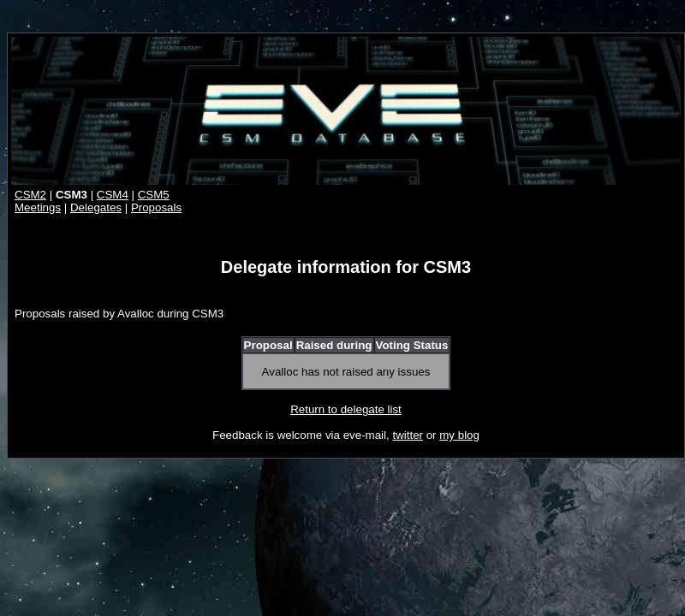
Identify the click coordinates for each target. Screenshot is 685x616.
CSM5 (154, 195)
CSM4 (113, 195)
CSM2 (30, 195)
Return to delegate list (346, 409)
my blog (459, 435)
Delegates (96, 207)
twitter (408, 435)
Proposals (156, 207)
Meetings (38, 207)
